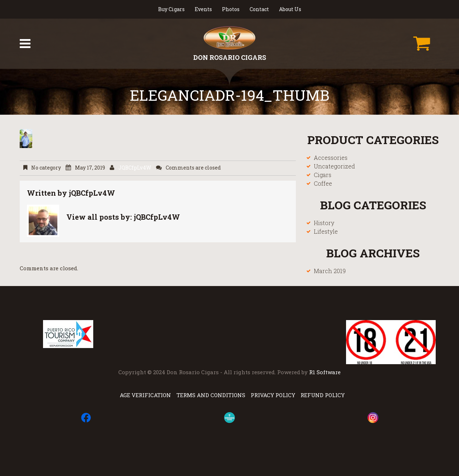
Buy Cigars (171, 9)
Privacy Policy (273, 395)
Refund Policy (323, 395)
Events (203, 9)
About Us (290, 9)
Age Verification (145, 395)
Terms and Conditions (211, 395)
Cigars (323, 175)
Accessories (331, 158)
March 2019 (330, 271)
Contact (259, 9)
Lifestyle (326, 231)
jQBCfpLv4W (135, 168)
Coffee (323, 183)
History (324, 223)
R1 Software (325, 372)
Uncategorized (334, 166)
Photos (231, 9)
